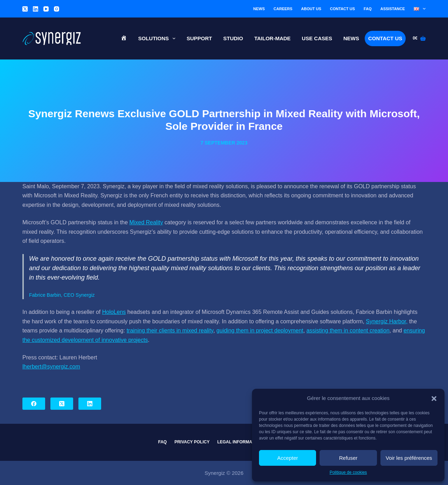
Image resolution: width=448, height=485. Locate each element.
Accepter (288, 458)
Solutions (158, 38)
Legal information (240, 442)
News (259, 9)
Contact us (342, 9)
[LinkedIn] (36, 9)
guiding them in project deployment (260, 331)
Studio (233, 38)
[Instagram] (57, 9)
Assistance (393, 9)
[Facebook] (34, 404)
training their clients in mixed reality (170, 331)
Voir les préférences (409, 458)
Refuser (348, 458)
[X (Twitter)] (25, 9)
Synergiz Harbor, (387, 321)
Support (199, 38)
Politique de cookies (348, 472)
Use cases (317, 38)
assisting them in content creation (348, 331)
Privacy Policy (192, 442)
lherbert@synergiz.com (51, 367)
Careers (283, 9)
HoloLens (114, 312)
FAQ (368, 9)
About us (311, 9)
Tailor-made (272, 38)
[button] (434, 399)
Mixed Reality (146, 222)
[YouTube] (46, 9)
